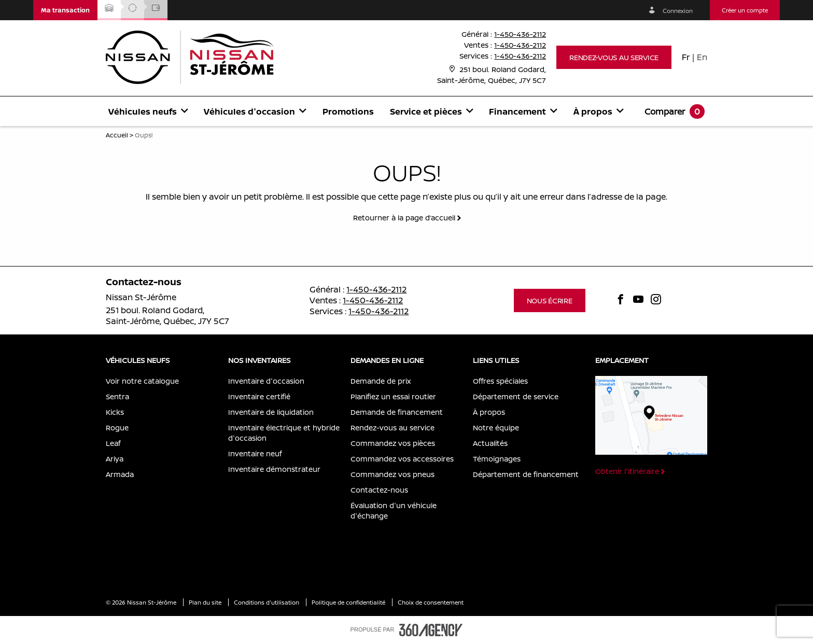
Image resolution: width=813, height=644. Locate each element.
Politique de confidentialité (349, 602)
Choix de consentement (431, 602)
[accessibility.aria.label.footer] (431, 630)
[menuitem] (148, 111)
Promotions (348, 111)
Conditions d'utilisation (267, 602)
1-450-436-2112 (520, 34)
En (702, 57)
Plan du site (206, 602)
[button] (65, 10)
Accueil (117, 135)
